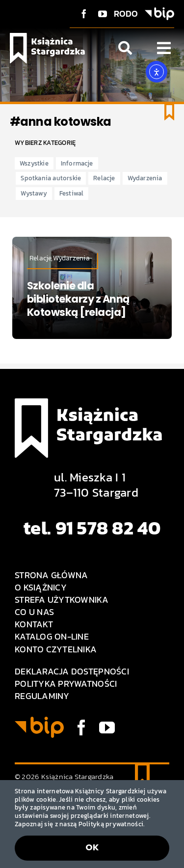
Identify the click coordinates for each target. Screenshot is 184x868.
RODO (126, 14)
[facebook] (84, 14)
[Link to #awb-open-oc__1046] (125, 48)
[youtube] (103, 14)
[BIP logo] (159, 12)
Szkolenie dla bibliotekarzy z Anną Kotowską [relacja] (78, 299)
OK (92, 847)
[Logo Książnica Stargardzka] (47, 37)
